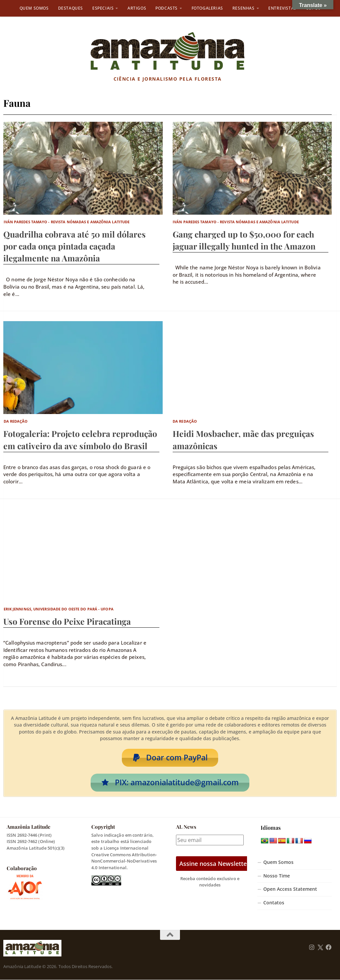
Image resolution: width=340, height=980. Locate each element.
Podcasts (167, 8)
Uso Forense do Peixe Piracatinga (67, 621)
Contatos (274, 903)
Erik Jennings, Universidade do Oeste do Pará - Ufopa (59, 609)
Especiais (103, 8)
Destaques (71, 8)
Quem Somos (34, 8)
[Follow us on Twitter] (320, 947)
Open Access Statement (290, 889)
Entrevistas (282, 8)
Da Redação (16, 421)
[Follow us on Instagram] (312, 947)
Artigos (137, 8)
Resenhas (244, 8)
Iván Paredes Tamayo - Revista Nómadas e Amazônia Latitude (67, 222)
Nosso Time (277, 876)
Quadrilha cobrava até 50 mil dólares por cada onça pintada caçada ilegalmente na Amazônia (75, 246)
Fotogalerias (207, 8)
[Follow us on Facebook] (329, 947)
